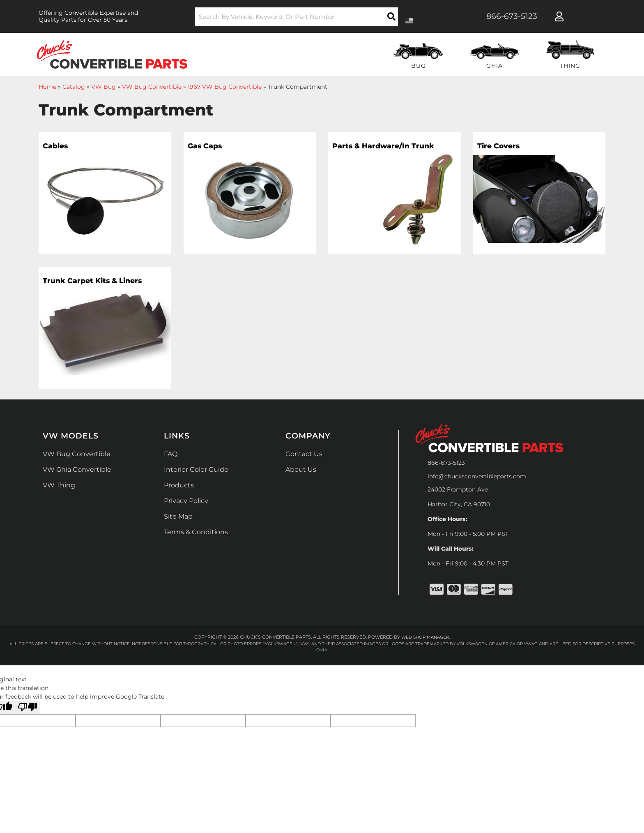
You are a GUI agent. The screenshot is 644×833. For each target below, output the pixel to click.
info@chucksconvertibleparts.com (477, 476)
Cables (59, 147)
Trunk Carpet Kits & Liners (85, 288)
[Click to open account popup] (559, 16)
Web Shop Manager (425, 637)
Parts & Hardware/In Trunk (378, 153)
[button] (297, 17)
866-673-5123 (446, 463)
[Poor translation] (28, 708)
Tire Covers (504, 147)
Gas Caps (209, 147)
